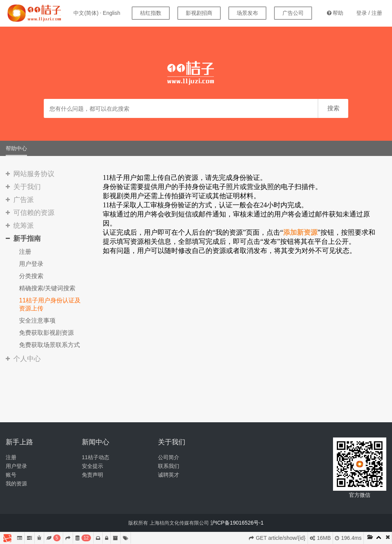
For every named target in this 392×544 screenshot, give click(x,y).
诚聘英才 (169, 475)
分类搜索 (31, 276)
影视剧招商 (199, 13)
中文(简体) (86, 13)
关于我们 (172, 442)
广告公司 (293, 13)
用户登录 (31, 264)
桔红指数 (151, 13)
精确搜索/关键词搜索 (47, 288)
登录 (362, 13)
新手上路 (19, 442)
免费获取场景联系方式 (49, 345)
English (112, 13)
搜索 (333, 108)
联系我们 (169, 466)
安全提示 (92, 466)
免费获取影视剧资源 (46, 333)
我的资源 (16, 484)
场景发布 (247, 13)
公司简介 (169, 457)
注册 (377, 13)
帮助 (335, 13)
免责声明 (92, 475)
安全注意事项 (37, 321)
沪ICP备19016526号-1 (237, 523)
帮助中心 (16, 148)
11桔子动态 (96, 457)
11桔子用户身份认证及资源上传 (50, 304)
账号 (11, 475)
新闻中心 (96, 442)
